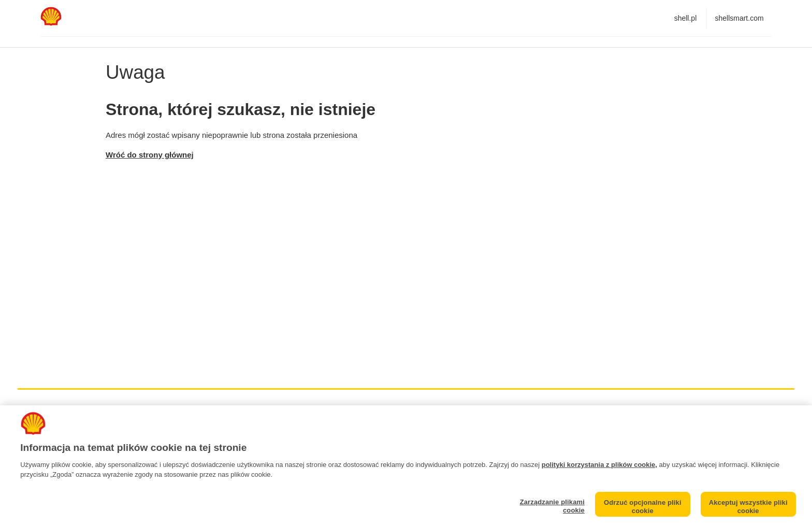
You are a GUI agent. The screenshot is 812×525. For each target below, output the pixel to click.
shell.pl (686, 18)
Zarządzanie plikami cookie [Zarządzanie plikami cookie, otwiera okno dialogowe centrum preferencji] (552, 506)
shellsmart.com (739, 18)
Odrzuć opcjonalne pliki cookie (643, 507)
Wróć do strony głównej (150, 155)
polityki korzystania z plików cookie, (599, 465)
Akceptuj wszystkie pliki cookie (748, 507)
